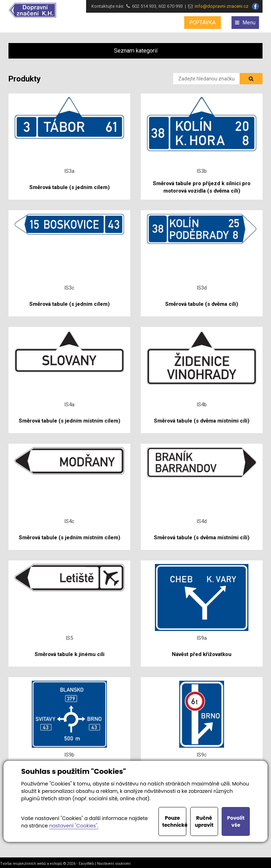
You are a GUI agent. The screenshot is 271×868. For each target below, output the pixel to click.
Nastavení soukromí (114, 864)
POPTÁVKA (203, 23)
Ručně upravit (204, 821)
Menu (245, 23)
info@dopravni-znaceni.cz (221, 6)
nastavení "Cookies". (74, 826)
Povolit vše (236, 821)
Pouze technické (174, 821)
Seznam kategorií (136, 51)
